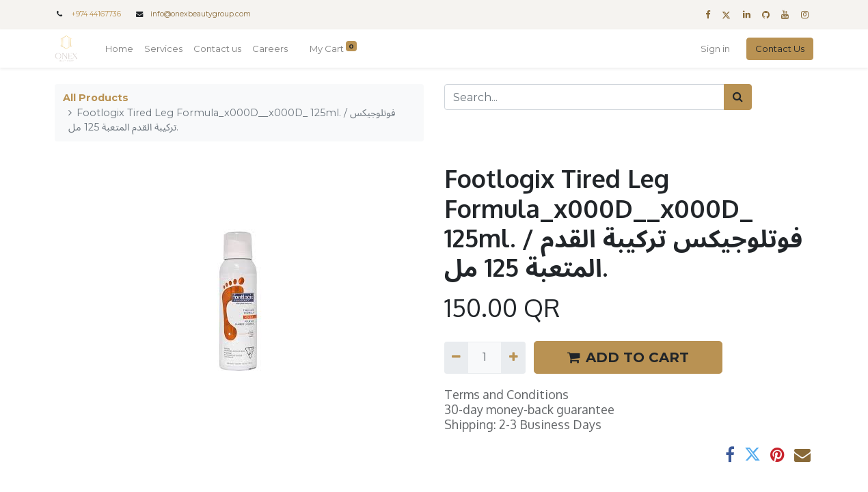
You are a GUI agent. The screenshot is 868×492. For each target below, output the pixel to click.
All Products (96, 98)
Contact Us (780, 49)
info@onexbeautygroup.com (201, 14)
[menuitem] (119, 49)
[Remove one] (456, 357)
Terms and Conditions (506, 394)
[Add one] (513, 357)
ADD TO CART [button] (628, 357)
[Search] (738, 97)
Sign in (715, 49)
